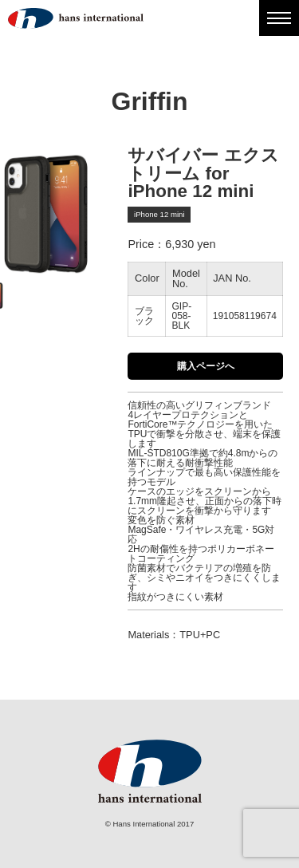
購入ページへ (206, 366)
